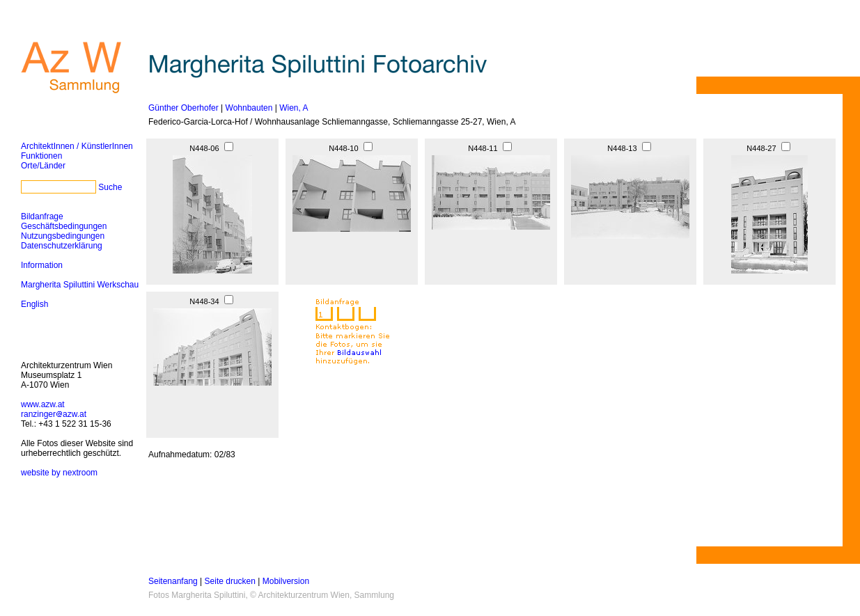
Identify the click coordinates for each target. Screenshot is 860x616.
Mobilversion (286, 581)
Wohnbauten (249, 108)
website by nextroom (59, 473)
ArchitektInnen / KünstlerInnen (77, 146)
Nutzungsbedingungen (63, 236)
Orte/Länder (43, 166)
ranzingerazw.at (54, 414)
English (34, 304)
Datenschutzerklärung (62, 246)
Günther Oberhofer (183, 108)
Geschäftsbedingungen (64, 226)
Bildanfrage (42, 216)
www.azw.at (43, 404)
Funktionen (41, 156)
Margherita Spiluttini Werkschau (80, 285)
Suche (110, 187)
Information (42, 265)
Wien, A (294, 108)
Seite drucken (230, 581)
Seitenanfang (173, 581)
